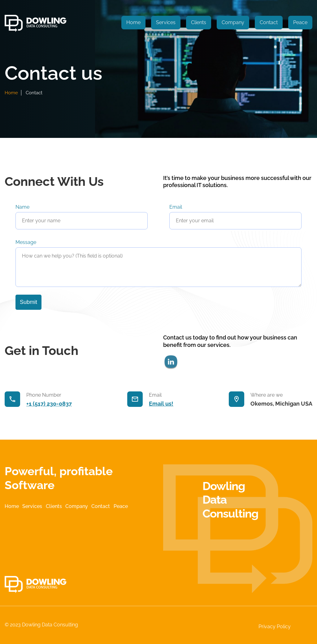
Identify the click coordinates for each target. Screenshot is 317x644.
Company (233, 22)
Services (166, 22)
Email (176, 207)
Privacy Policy (275, 627)
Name (22, 207)
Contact (269, 22)
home (11, 93)
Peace (300, 22)
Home (133, 22)
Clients (199, 22)
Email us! (161, 404)
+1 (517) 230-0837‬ (49, 404)
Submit (28, 302)
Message (26, 242)
